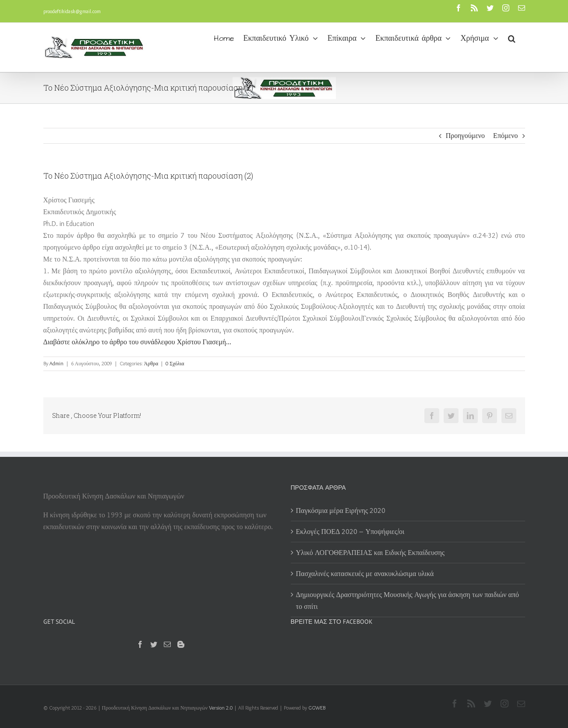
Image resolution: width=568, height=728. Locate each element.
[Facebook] (140, 644)
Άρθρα (151, 363)
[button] (512, 38)
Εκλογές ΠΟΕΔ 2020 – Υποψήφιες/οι (350, 532)
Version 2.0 (221, 708)
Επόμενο (505, 136)
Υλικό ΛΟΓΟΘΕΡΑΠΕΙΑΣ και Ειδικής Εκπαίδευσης (370, 553)
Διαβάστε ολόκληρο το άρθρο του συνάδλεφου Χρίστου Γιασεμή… (138, 342)
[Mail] (167, 644)
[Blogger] (181, 644)
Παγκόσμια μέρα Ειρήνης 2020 (341, 511)
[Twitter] (154, 644)
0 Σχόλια (175, 363)
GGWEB (317, 708)
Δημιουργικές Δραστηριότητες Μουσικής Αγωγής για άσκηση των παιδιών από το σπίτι (407, 601)
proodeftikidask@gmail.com (72, 11)
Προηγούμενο (465, 136)
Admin (56, 363)
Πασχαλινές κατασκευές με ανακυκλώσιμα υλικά (365, 574)
